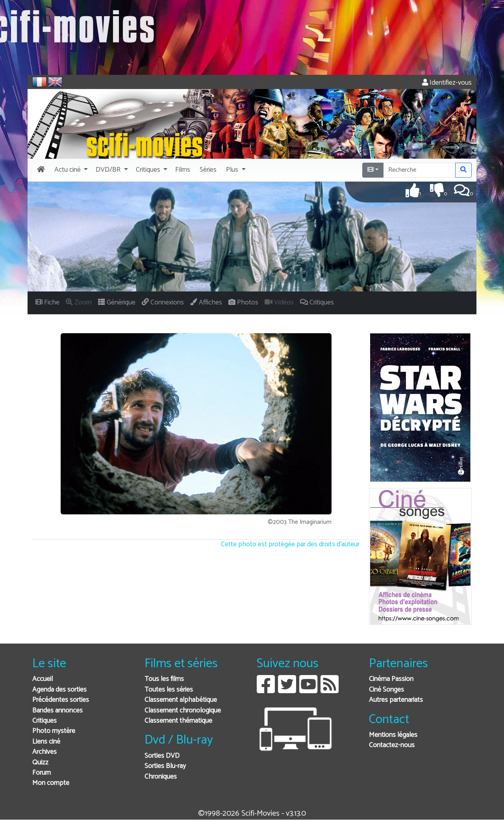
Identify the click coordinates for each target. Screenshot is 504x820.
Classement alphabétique (181, 700)
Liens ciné (46, 742)
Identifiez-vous (447, 83)
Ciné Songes (386, 690)
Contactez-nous (392, 745)
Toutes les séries (169, 690)
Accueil (43, 679)
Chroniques (161, 777)
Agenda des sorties (59, 690)
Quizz (40, 763)
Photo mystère (54, 731)
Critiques (44, 721)
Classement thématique (178, 721)
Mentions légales (393, 735)
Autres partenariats (396, 700)
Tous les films (164, 679)
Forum (42, 773)
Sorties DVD (162, 756)
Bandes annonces (57, 711)
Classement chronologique (183, 711)
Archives (44, 752)
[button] (70, 170)
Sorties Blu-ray (165, 766)
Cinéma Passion (391, 679)
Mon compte (51, 783)
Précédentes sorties (61, 700)
